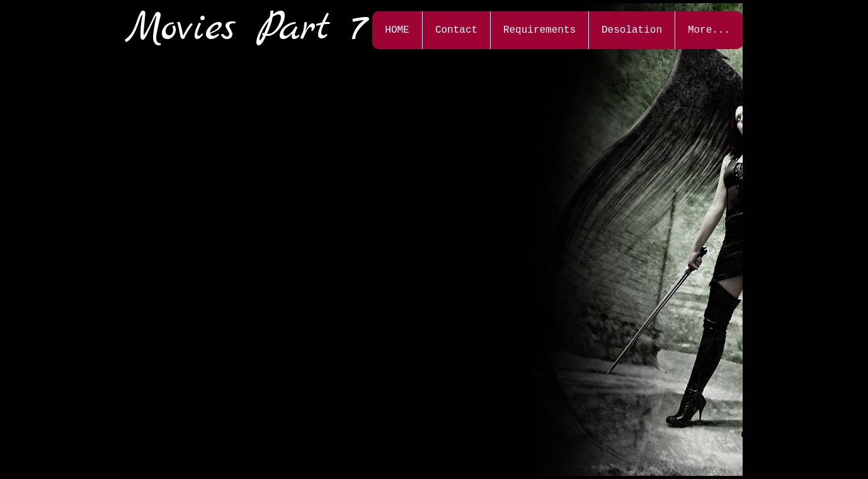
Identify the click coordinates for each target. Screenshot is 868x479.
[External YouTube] (235, 130)
